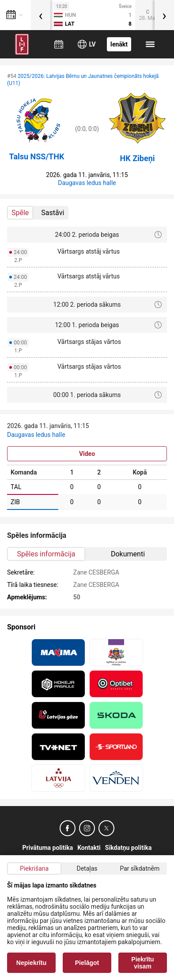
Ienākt (119, 44)
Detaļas (87, 868)
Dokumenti (128, 554)
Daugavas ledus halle (87, 183)
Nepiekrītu (31, 963)
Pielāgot (87, 963)
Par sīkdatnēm (140, 868)
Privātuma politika (48, 848)
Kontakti (89, 848)
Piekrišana (34, 868)
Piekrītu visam (142, 963)
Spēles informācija (46, 554)
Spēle (20, 213)
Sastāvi (53, 213)
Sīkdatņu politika (129, 848)
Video (87, 454)
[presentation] (41, 15)
